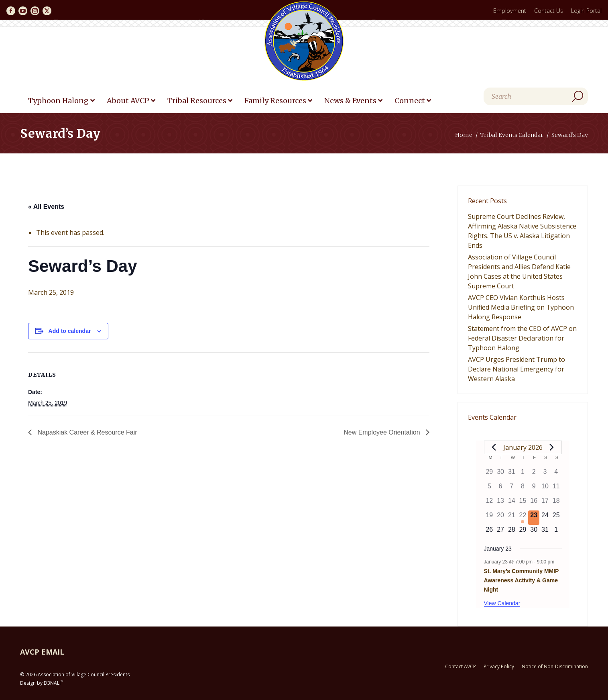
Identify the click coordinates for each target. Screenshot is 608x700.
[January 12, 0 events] (490, 503)
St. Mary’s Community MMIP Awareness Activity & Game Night (522, 580)
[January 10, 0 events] (545, 489)
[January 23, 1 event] (534, 518)
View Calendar (502, 603)
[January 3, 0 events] (545, 474)
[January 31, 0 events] (545, 532)
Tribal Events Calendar (512, 135)
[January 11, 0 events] (556, 489)
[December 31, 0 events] (512, 474)
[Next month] (552, 447)
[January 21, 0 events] (512, 518)
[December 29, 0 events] (490, 474)
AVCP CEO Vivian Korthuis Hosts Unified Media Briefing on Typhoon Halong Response (521, 307)
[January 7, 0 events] (512, 489)
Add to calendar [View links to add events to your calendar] (70, 331)
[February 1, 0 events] (556, 532)
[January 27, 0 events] (500, 532)
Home (464, 135)
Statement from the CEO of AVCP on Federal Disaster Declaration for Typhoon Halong (522, 338)
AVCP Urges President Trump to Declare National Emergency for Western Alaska (516, 369)
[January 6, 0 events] (500, 489)
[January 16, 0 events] (534, 503)
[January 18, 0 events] (556, 503)
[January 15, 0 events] (523, 503)
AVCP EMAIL (42, 652)
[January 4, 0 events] (556, 474)
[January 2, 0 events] (534, 474)
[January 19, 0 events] (490, 518)
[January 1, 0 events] (523, 474)
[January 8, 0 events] (523, 489)
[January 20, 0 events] (500, 518)
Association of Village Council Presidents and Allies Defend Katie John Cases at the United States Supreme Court (519, 271)
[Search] (536, 96)
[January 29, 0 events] (523, 532)
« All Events (46, 207)
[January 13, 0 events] (500, 503)
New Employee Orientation (383, 432)
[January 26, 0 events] (490, 532)
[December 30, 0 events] (500, 474)
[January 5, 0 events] (490, 489)
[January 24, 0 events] (545, 518)
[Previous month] (494, 447)
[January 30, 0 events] (534, 532)
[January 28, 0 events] (512, 532)
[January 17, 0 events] (545, 503)
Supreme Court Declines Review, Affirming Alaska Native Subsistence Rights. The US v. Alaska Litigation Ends (522, 231)
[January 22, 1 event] (523, 518)
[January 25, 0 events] (556, 518)
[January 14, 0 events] (512, 503)
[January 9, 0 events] (534, 489)
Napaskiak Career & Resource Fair (86, 432)
